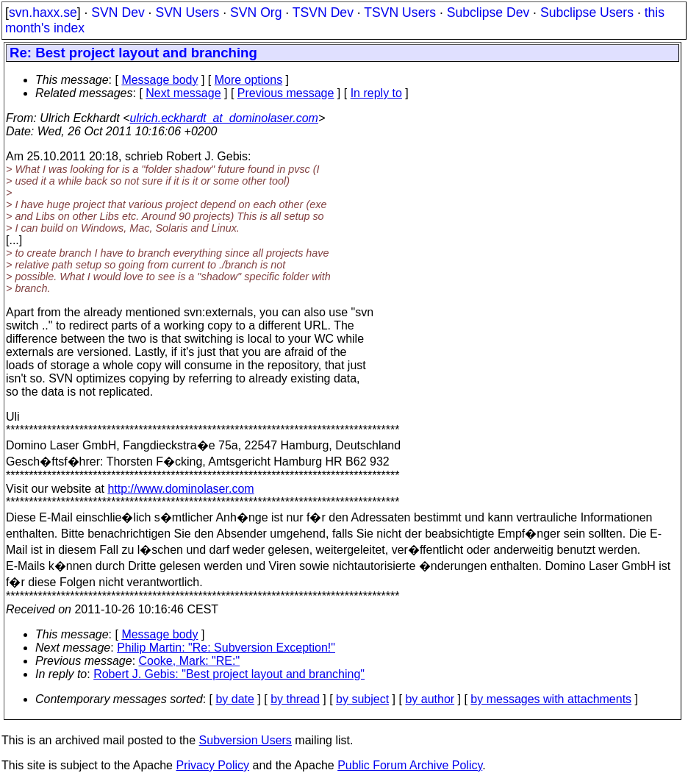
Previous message (286, 93)
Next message (183, 93)
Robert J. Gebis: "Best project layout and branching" (229, 674)
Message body (160, 80)
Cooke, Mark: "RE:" (190, 661)
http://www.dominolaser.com (180, 489)
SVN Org (256, 13)
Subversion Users (246, 740)
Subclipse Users (587, 13)
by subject (362, 699)
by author (430, 699)
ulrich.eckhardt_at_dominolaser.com (223, 118)
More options (249, 80)
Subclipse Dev (488, 13)
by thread (295, 699)
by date (234, 699)
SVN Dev (118, 13)
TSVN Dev (323, 13)
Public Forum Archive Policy (410, 765)
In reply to (376, 93)
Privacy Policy (212, 765)
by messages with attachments (551, 699)
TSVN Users (400, 13)
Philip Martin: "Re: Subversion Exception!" (226, 648)
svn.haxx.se (43, 13)
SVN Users (187, 13)
